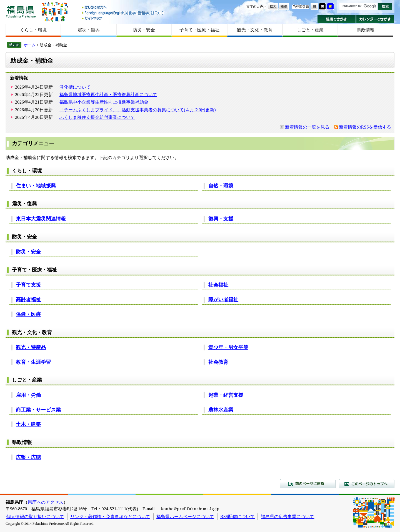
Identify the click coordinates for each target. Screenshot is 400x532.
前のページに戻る (308, 483)
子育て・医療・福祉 (199, 30)
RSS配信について (237, 517)
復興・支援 (221, 219)
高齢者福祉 (28, 300)
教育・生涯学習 (33, 362)
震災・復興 (89, 30)
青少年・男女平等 (228, 347)
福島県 (21, 12)
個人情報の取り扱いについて (35, 517)
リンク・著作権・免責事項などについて (110, 517)
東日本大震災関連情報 (41, 219)
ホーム (30, 45)
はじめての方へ (123, 8)
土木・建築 (28, 424)
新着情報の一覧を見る (307, 127)
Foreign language (123, 13)
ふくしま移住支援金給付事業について (97, 117)
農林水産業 (221, 410)
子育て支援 (28, 285)
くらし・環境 (33, 30)
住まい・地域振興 (36, 186)
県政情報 (366, 30)
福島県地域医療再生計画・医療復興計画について (108, 95)
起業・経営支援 (226, 395)
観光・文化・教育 (255, 30)
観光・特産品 (31, 347)
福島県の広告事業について (287, 517)
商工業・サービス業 (38, 410)
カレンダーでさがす (375, 19)
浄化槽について (75, 87)
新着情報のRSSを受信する (365, 127)
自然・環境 (221, 186)
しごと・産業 (310, 30)
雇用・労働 (28, 395)
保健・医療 (28, 314)
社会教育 (218, 362)
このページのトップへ (367, 483)
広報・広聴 (28, 457)
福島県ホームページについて (185, 517)
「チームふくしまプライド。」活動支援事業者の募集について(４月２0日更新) (138, 110)
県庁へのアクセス (46, 502)
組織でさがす (337, 19)
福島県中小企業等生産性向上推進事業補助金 (104, 102)
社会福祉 (218, 285)
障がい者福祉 (223, 300)
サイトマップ (123, 18)
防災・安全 (144, 30)
